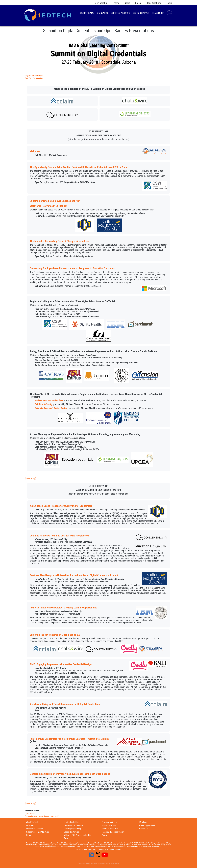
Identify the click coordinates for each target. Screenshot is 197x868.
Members (143, 822)
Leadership (158, 13)
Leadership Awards (71, 832)
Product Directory (109, 825)
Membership (101, 3)
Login (169, 3)
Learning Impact (141, 13)
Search (169, 13)
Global (138, 3)
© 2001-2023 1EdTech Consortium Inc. (89, 864)
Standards (102, 13)
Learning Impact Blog (72, 829)
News (127, 3)
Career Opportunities (147, 825)
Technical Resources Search (113, 832)
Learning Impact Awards (73, 825)
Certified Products (120, 13)
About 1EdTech (32, 822)
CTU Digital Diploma (99, 739)
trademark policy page (115, 850)
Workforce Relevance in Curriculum (49, 206)
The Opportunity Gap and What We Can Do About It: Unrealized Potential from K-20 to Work (78, 167)
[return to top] (30, 478)
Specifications (154, 3)
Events (116, 3)
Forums (105, 835)
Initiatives (30, 825)
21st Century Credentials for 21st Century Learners (58, 739)
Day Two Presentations (34, 78)
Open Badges (30, 813)
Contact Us (144, 829)
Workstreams (87, 13)
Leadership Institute (72, 822)
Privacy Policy (115, 864)
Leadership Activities (34, 829)
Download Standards (110, 829)
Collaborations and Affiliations (38, 832)
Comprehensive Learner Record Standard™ (42, 816)
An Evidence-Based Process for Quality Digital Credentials (61, 506)
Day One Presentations (34, 76)
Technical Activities (109, 822)
